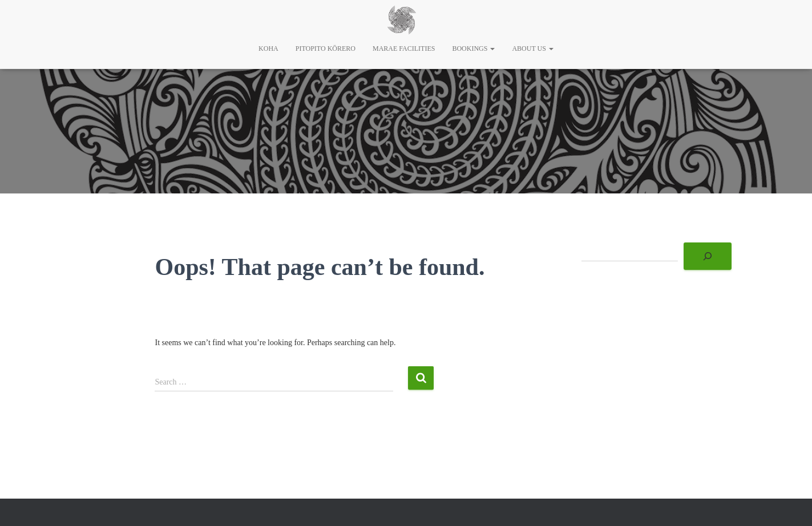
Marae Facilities (404, 48)
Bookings (473, 48)
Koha (268, 48)
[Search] (708, 256)
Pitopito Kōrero (326, 48)
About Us (532, 48)
